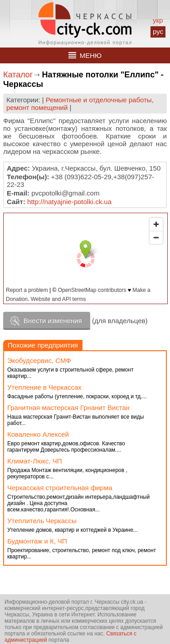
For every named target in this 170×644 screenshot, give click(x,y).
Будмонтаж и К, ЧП (37, 541)
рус (158, 31)
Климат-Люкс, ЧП (35, 461)
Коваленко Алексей (38, 434)
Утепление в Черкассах (44, 387)
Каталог (18, 75)
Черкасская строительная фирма (60, 488)
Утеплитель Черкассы (42, 521)
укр (158, 20)
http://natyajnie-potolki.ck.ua (69, 202)
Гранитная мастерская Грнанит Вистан (68, 408)
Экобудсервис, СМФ (39, 360)
